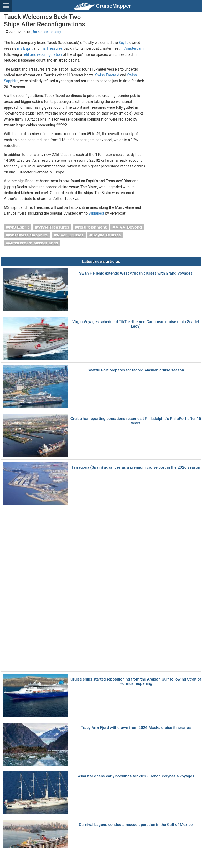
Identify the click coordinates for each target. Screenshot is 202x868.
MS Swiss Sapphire (29, 235)
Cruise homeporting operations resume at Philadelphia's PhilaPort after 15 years (136, 421)
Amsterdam (134, 48)
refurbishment (92, 227)
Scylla (123, 43)
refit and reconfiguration (42, 54)
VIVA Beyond (129, 227)
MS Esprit (19, 227)
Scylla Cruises (107, 235)
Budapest (96, 213)
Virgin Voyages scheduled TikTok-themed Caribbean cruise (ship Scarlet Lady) (136, 324)
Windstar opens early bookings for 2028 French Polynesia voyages (136, 776)
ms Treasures (52, 48)
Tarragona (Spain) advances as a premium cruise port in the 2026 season (136, 467)
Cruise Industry (47, 32)
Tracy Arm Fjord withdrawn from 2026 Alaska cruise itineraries (136, 728)
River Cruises (70, 235)
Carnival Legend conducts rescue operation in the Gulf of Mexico (136, 825)
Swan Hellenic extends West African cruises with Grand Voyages (136, 273)
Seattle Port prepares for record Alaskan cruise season (136, 370)
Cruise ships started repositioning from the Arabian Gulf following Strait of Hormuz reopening (136, 681)
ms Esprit (25, 48)
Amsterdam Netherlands (34, 243)
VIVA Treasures (54, 227)
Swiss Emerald (107, 75)
